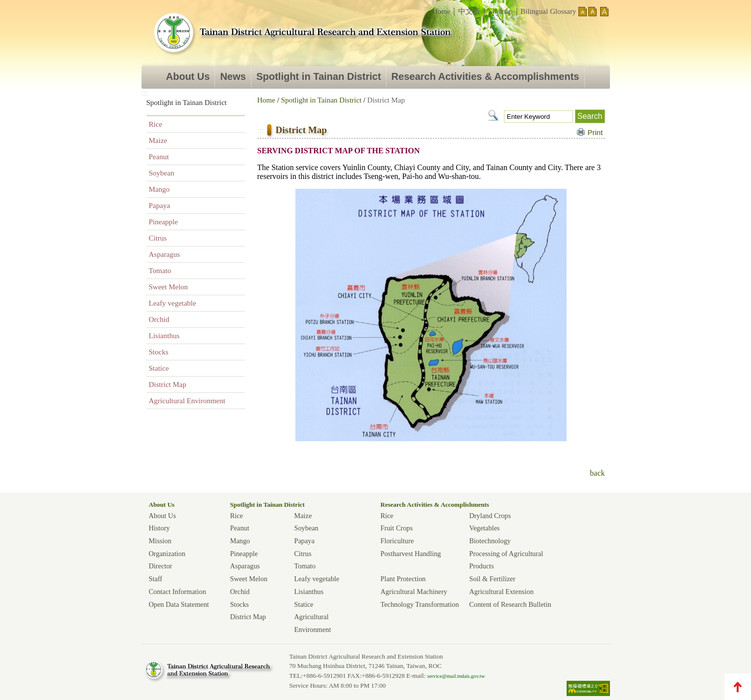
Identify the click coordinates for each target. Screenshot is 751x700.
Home (442, 11)
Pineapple (163, 222)
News (233, 76)
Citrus (158, 238)
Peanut (159, 157)
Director (161, 566)
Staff (156, 579)
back (597, 473)
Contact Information (178, 592)
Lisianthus (164, 336)
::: (425, 9)
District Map (168, 385)
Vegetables (485, 528)
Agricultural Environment (187, 401)
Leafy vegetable (173, 303)
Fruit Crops (397, 528)
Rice (156, 124)
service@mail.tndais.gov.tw (456, 676)
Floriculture (397, 541)
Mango (160, 189)
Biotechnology (490, 541)
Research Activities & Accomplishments (485, 76)
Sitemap (500, 11)
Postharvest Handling (411, 554)
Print (595, 132)
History (160, 528)
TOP (738, 687)
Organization (167, 554)
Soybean (162, 173)
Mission (160, 541)
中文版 (469, 11)
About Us (188, 76)
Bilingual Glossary (549, 11)
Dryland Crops (490, 516)
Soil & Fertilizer (493, 579)
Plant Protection (403, 579)
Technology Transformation (420, 604)
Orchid (159, 319)
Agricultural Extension (502, 592)
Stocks (159, 352)
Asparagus (164, 254)
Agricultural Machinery (414, 592)
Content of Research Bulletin (510, 604)
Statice (159, 368)
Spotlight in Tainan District (319, 76)
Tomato (160, 271)
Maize (158, 140)
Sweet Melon (169, 287)
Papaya (160, 206)
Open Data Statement (179, 604)
